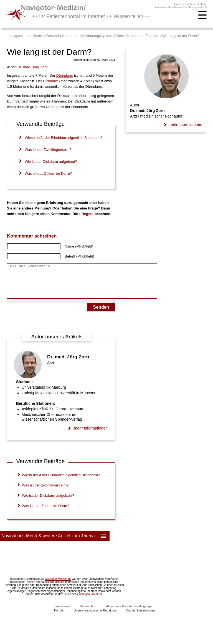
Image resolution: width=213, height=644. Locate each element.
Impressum (63, 613)
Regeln (88, 214)
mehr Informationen (91, 435)
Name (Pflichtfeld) (79, 246)
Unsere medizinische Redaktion (95, 617)
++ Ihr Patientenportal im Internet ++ (91, 16)
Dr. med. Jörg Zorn (68, 364)
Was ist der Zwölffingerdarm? (48, 150)
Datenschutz (88, 613)
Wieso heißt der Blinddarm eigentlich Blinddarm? (64, 138)
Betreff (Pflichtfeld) (79, 256)
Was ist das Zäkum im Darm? (48, 174)
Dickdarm (51, 81)
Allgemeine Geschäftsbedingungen (130, 613)
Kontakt (59, 617)
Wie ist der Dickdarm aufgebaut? (51, 162)
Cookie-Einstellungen (140, 617)
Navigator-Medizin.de (58, 586)
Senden (101, 314)
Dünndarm (65, 75)
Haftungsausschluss (90, 601)
